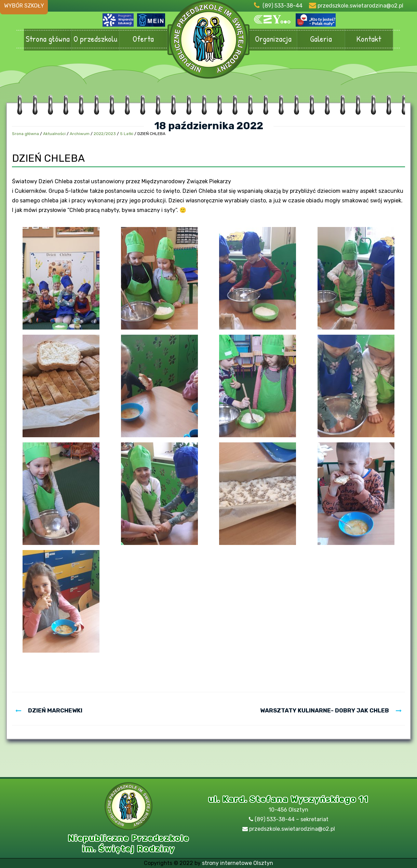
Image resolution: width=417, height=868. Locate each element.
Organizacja (273, 39)
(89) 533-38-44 (283, 6)
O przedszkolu (95, 39)
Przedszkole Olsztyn (209, 43)
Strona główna (48, 39)
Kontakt (369, 39)
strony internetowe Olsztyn (238, 863)
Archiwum (80, 134)
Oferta (143, 39)
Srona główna (25, 134)
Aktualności (54, 134)
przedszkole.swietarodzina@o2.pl (360, 6)
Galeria (321, 39)
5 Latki (127, 134)
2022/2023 (105, 134)
